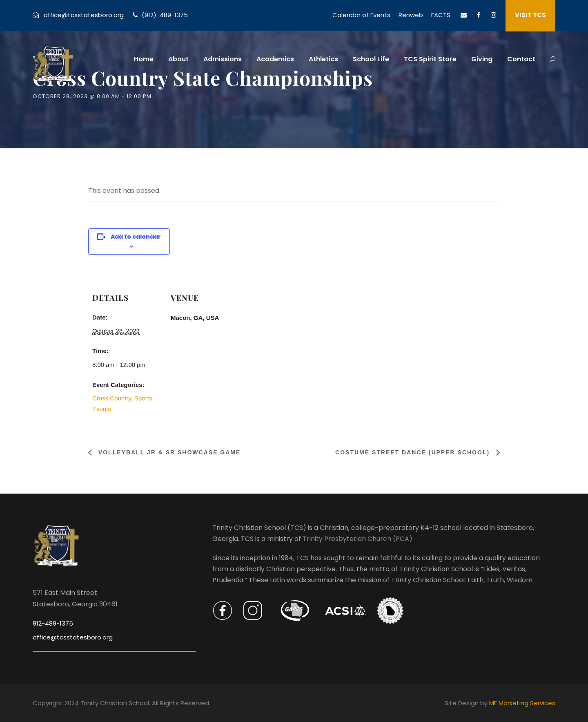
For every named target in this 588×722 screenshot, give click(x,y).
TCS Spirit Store (430, 59)
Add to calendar (136, 237)
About (178, 59)
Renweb (411, 15)
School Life (371, 59)
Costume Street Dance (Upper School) (414, 452)
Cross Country (112, 398)
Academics (275, 59)
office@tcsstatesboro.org (84, 15)
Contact (521, 59)
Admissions (223, 59)
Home (144, 59)
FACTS (441, 15)
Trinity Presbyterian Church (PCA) (357, 539)
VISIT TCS (530, 15)
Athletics (323, 59)
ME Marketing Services (522, 703)
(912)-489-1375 (165, 15)
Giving (482, 59)
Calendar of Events (361, 15)
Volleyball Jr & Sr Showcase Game (168, 452)
